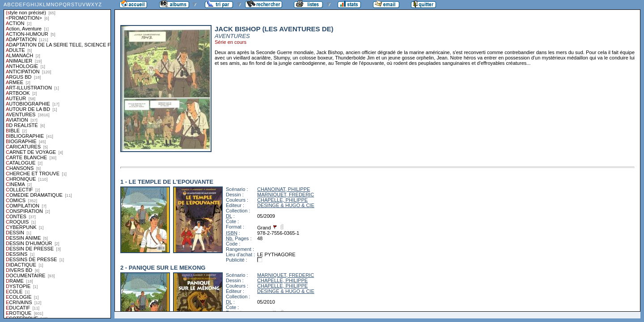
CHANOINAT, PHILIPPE (284, 189)
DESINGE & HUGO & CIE (286, 205)
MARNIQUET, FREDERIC (286, 195)
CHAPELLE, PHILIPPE (282, 200)
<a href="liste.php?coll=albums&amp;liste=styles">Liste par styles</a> (57, 159)
